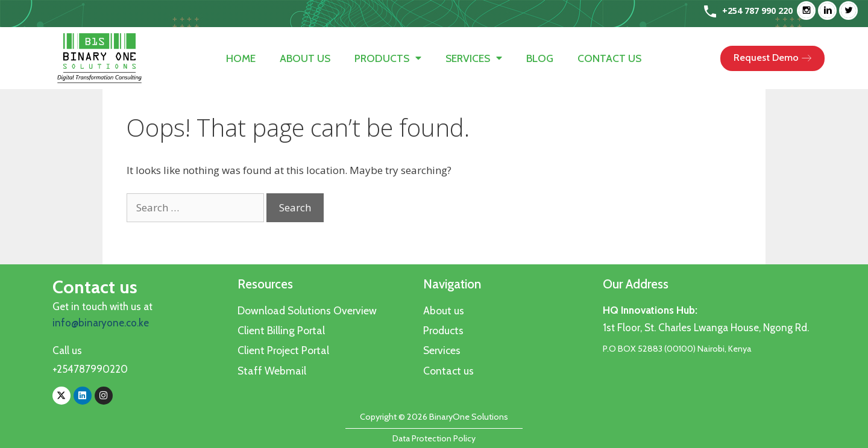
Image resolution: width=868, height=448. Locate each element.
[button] (772, 58)
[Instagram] (809, 11)
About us (305, 58)
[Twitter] (851, 11)
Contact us (609, 58)
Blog (540, 58)
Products (388, 58)
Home (241, 58)
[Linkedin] (830, 11)
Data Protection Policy (434, 438)
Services (474, 58)
